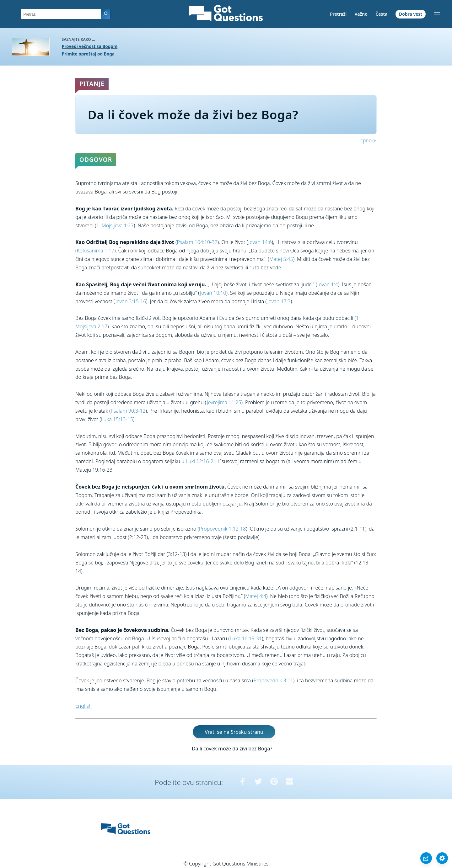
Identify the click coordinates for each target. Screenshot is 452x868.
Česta (381, 14)
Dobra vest (411, 14)
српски (369, 140)
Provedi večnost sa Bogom (90, 46)
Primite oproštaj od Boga (88, 54)
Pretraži (338, 14)
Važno (361, 14)
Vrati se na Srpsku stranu (234, 732)
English (83, 706)
